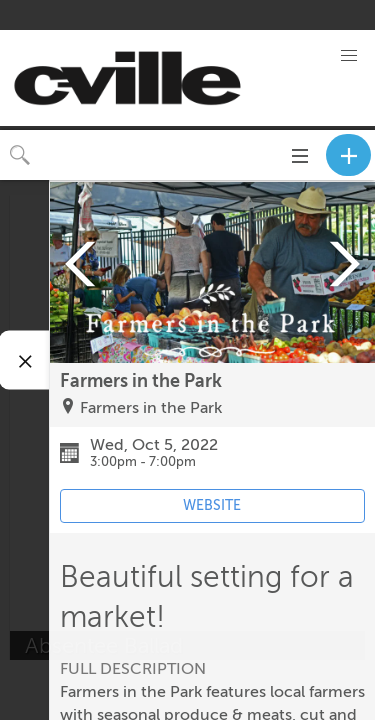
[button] (349, 56)
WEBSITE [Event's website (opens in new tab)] (212, 505)
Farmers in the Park (151, 408)
